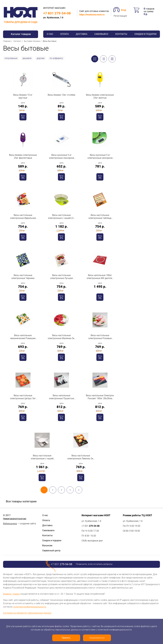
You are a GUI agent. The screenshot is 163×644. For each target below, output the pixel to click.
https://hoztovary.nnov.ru (92, 15)
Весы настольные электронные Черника (23, 277)
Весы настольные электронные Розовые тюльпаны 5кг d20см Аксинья (100, 337)
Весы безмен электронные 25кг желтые (100, 96)
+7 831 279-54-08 (57, 13)
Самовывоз (101, 34)
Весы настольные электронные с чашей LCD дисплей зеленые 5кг (61, 217)
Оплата (64, 34)
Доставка (82, 34)
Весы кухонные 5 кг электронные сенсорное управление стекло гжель (61, 157)
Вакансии (47, 545)
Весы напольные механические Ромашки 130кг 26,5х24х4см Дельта (23, 337)
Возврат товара (11, 594)
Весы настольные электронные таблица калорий (100, 217)
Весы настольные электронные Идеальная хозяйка (23, 217)
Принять (66, 638)
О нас (50, 34)
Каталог (17, 41)
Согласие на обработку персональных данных (27, 613)
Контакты (121, 34)
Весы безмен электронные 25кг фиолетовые (23, 156)
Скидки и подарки (145, 34)
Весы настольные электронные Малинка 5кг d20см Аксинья (61, 337)
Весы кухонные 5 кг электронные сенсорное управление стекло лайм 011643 (100, 157)
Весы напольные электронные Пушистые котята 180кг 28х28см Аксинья (61, 397)
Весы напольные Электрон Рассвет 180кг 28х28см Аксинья (100, 397)
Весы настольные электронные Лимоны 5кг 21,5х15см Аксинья (81, 457)
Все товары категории (21, 501)
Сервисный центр (51, 551)
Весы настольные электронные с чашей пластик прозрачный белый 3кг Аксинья (42, 457)
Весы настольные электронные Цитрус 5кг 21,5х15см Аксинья (23, 397)
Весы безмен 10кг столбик (61, 95)
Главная (7, 41)
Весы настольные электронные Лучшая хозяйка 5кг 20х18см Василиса (61, 277)
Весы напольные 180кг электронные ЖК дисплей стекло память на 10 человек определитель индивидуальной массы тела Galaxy (100, 277)
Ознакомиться (97, 638)
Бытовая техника (32, 41)
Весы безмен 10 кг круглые (23, 96)
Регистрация (120, 16)
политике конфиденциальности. (30, 607)
